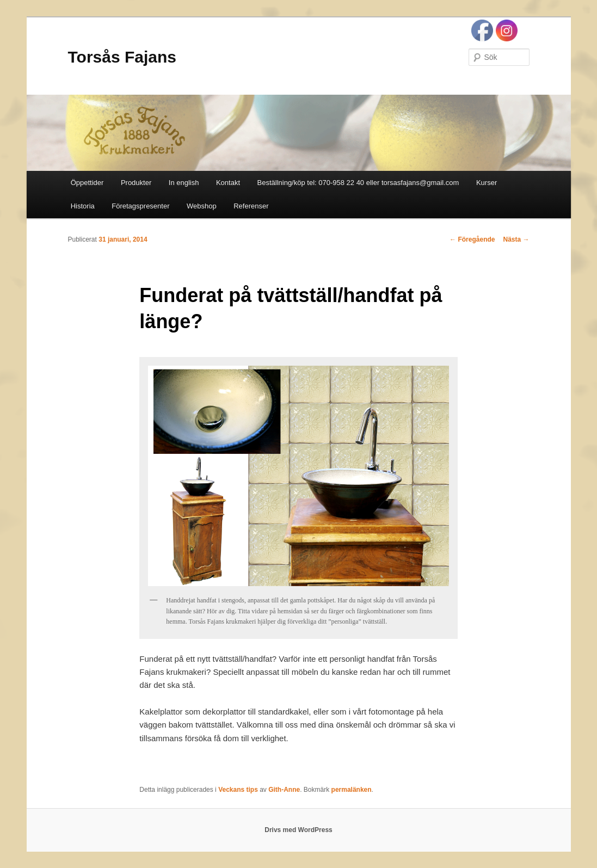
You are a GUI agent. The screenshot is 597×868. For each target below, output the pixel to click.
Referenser (251, 206)
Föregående (472, 239)
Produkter (136, 183)
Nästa (516, 239)
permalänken (352, 790)
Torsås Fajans (122, 57)
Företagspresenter (140, 206)
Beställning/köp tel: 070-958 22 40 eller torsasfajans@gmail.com (358, 183)
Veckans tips (238, 790)
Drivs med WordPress (298, 830)
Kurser (487, 183)
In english (184, 183)
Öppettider (87, 183)
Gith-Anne (284, 790)
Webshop (202, 206)
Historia (83, 206)
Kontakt (228, 183)
